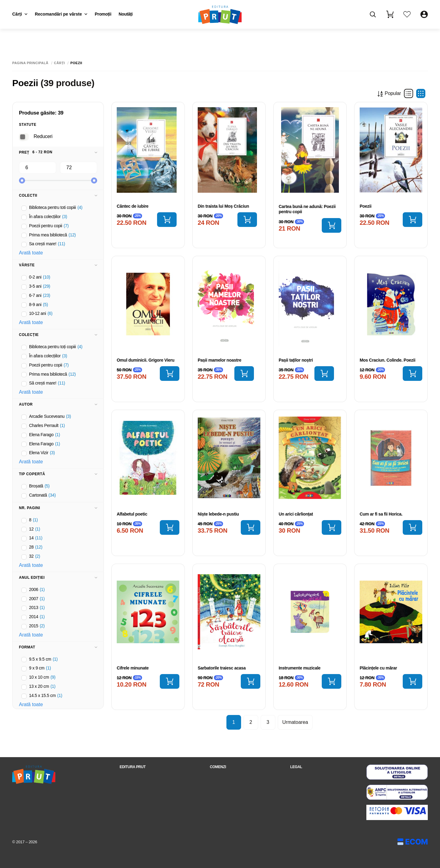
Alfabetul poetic (132, 514)
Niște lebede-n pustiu (218, 514)
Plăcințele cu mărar (378, 668)
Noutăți (126, 14)
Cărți (20, 14)
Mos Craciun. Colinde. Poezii (387, 360)
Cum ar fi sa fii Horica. (381, 514)
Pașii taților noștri (296, 360)
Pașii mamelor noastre (220, 360)
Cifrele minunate (133, 668)
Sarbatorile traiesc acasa (222, 668)
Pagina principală (30, 63)
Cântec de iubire (133, 206)
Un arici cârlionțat (296, 514)
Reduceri (43, 136)
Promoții (103, 14)
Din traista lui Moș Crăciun (223, 206)
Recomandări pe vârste (61, 14)
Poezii (366, 206)
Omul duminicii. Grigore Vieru (146, 360)
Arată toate (31, 253)
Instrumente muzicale (300, 668)
